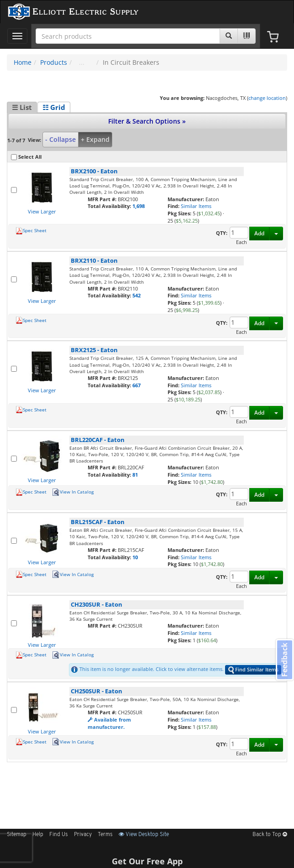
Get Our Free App (147, 861)
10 (135, 557)
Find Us (59, 835)
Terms (105, 835)
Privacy (83, 835)
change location (267, 98)
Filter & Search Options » (147, 121)
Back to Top (270, 835)
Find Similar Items (253, 670)
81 (135, 475)
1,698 (139, 206)
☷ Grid (54, 107)
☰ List (22, 107)
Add (259, 233)
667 (136, 385)
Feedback (284, 660)
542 (136, 295)
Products (54, 62)
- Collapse (60, 139)
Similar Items (196, 206)
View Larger (42, 211)
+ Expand (95, 139)
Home (23, 62)
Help (38, 835)
